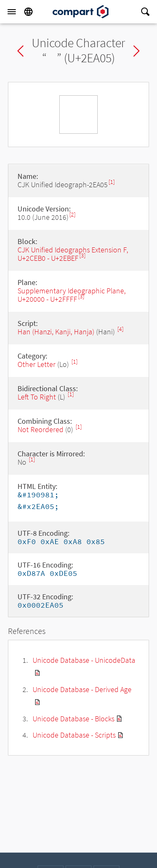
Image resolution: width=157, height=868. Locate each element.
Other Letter (37, 364)
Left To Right (37, 397)
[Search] (145, 12)
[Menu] (12, 12)
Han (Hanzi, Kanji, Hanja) (56, 332)
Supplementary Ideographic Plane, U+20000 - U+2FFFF (72, 295)
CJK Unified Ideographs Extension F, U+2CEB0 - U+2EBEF (73, 254)
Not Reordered (41, 429)
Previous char (20, 51)
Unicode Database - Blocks (73, 719)
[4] (120, 329)
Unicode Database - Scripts (74, 735)
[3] (82, 256)
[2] (72, 215)
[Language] (28, 12)
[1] (112, 182)
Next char (137, 51)
